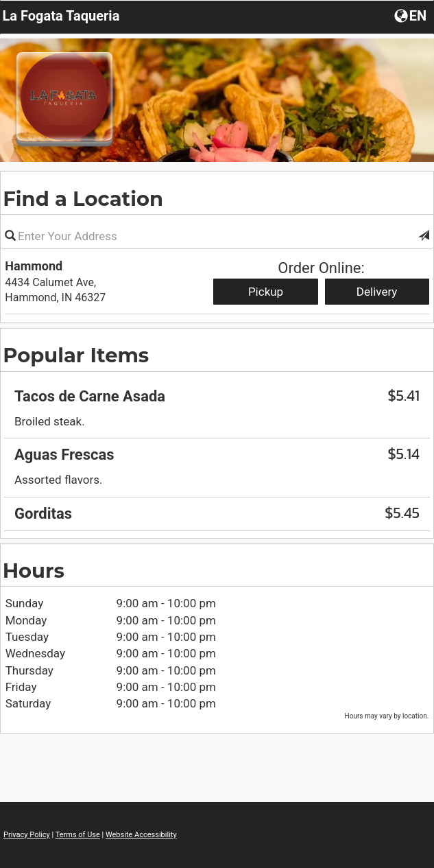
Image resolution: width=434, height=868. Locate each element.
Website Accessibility (141, 835)
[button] (424, 236)
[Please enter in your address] (217, 236)
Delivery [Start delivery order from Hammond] (377, 292)
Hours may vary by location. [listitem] (387, 716)
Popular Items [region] (76, 355)
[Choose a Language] (412, 15)
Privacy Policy (27, 835)
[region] (217, 450)
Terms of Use (78, 835)
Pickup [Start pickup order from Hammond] (266, 292)
